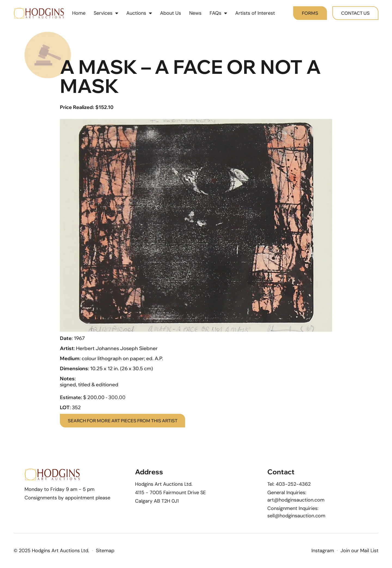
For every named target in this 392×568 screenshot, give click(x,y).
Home (79, 14)
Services (106, 14)
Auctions (139, 14)
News (195, 14)
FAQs (218, 14)
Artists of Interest (255, 14)
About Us (171, 14)
